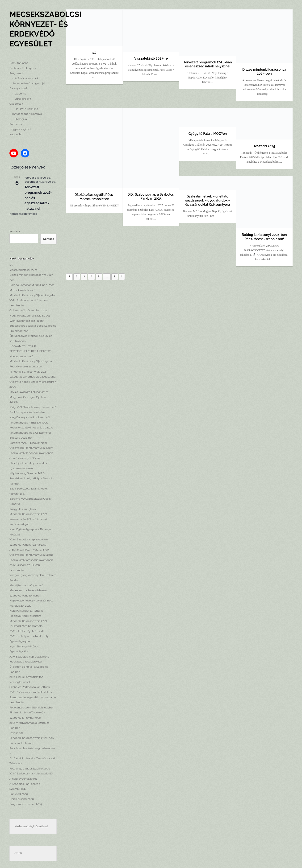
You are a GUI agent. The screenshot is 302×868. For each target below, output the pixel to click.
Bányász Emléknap (22, 743)
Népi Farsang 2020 (22, 799)
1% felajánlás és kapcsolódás (28, 463)
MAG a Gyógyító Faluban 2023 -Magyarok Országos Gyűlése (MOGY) (30, 397)
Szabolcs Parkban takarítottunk (30, 687)
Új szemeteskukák (21, 468)
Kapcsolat (16, 134)
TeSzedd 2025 (264, 146)
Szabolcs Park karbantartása (28, 545)
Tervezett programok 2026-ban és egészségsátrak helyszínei (208, 64)
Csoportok (16, 104)
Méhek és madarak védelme (28, 590)
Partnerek (16, 124)
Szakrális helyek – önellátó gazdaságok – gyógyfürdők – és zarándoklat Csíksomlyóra (208, 200)
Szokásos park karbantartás (27, 412)
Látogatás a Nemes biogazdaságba (32, 377)
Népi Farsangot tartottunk (26, 611)
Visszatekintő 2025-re (23, 270)
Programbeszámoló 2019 (26, 804)
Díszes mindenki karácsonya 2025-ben (264, 72)
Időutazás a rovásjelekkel (26, 662)
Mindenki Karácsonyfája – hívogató (32, 295)
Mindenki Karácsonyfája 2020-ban (32, 738)
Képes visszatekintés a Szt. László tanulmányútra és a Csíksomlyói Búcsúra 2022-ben (31, 433)
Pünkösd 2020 (19, 794)
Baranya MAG (18, 88)
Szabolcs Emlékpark (23, 68)
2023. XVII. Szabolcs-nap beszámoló (33, 407)
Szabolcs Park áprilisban (25, 596)
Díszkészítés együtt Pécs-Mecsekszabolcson (94, 197)
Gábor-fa (21, 94)
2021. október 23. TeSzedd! (27, 631)
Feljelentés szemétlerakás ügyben (32, 708)
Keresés (15, 231)
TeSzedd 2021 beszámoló (26, 626)
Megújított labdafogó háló (26, 585)
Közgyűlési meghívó (23, 509)
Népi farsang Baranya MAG (27, 473)
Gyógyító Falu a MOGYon (208, 134)
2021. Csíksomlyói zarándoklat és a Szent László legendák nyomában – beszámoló (33, 697)
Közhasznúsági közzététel (31, 826)
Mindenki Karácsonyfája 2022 (28, 514)
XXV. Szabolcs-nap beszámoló (29, 657)
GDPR (18, 853)
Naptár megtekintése (23, 214)
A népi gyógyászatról (23, 779)
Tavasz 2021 (17, 733)
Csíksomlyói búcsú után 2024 (28, 310)
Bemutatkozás (19, 63)
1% (11, 265)
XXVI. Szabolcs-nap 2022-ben (29, 539)
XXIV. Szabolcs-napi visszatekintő (31, 773)
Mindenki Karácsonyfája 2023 (28, 372)
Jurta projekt (23, 99)
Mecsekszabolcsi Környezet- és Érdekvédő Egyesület (45, 29)
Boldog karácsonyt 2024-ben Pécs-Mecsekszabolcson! (264, 237)
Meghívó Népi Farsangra (25, 616)
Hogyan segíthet (20, 129)
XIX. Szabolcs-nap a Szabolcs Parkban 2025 (151, 197)
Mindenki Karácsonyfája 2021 (28, 621)
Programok (17, 73)
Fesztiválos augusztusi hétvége (30, 769)
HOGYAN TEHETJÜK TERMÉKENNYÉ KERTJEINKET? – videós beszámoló (31, 351)
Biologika (21, 119)
